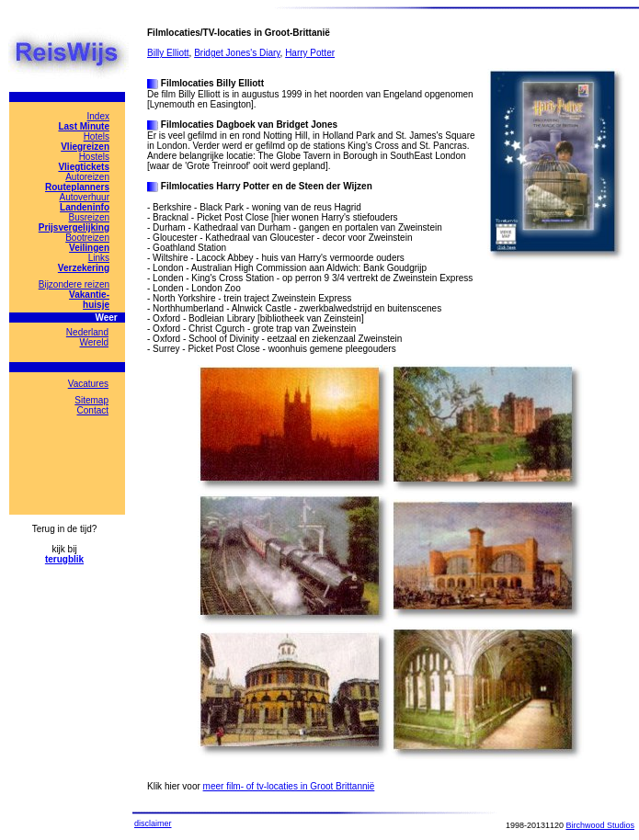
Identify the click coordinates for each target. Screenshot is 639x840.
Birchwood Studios (600, 825)
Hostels (94, 157)
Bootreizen (87, 238)
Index (98, 116)
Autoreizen (87, 177)
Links (99, 258)
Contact (93, 410)
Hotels (97, 136)
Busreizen (89, 217)
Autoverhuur (85, 197)
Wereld (95, 342)
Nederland (87, 332)
